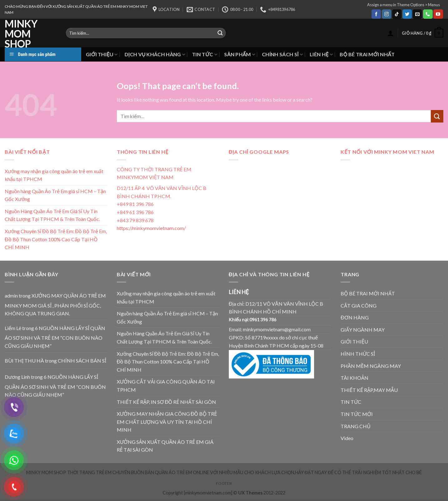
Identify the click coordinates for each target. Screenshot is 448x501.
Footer (224, 483)
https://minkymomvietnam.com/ (151, 228)
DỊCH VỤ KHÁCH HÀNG (155, 54)
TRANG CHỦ (356, 426)
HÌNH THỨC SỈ (358, 354)
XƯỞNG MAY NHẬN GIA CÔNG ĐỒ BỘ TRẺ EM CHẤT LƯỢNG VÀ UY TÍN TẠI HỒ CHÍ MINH (167, 422)
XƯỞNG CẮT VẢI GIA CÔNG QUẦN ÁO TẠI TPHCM (166, 386)
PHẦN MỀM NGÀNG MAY (371, 366)
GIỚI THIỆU (102, 54)
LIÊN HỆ (321, 54)
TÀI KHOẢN (354, 378)
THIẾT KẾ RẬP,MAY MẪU (369, 390)
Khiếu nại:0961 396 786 (253, 320)
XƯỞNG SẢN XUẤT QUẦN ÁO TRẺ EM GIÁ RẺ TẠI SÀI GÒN (165, 446)
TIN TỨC (205, 54)
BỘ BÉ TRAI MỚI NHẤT (367, 54)
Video (347, 438)
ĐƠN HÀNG (355, 317)
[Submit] (437, 116)
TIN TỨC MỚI (357, 414)
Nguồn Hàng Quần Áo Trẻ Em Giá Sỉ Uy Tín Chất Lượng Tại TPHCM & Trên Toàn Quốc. (52, 215)
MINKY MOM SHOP (21, 34)
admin (11, 296)
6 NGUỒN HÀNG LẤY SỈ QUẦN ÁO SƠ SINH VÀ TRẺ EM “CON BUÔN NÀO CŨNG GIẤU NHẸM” (55, 337)
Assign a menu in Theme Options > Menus (404, 5)
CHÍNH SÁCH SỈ (282, 54)
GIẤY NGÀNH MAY (363, 330)
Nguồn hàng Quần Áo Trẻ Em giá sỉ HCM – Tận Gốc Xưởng (55, 195)
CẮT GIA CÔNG (359, 306)
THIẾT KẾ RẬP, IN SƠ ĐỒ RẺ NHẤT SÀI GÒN (167, 402)
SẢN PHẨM (240, 54)
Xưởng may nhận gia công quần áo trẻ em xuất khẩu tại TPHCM (54, 175)
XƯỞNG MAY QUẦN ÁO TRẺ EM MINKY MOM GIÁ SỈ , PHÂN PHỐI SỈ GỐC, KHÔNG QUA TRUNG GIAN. (55, 304)
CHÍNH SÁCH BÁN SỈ (82, 361)
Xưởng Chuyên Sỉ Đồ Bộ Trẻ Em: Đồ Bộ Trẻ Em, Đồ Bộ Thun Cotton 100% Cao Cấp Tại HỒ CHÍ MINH (56, 239)
